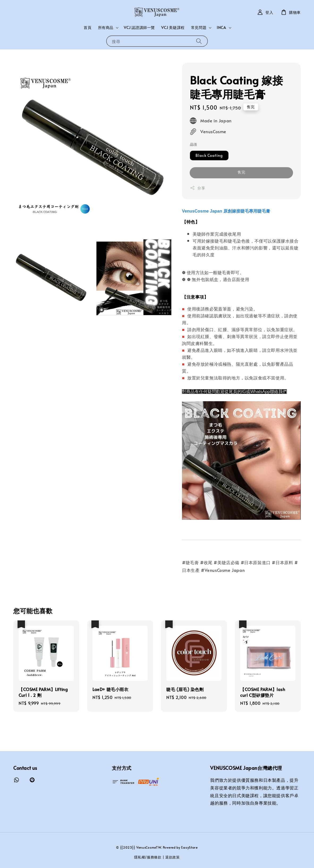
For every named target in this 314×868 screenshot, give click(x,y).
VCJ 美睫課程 (173, 27)
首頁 (88, 27)
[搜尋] (199, 41)
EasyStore (189, 847)
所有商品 (106, 28)
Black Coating (209, 155)
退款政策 (173, 857)
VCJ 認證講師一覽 (139, 27)
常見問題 (199, 28)
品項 (194, 144)
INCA (221, 28)
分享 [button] (198, 188)
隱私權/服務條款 (148, 857)
